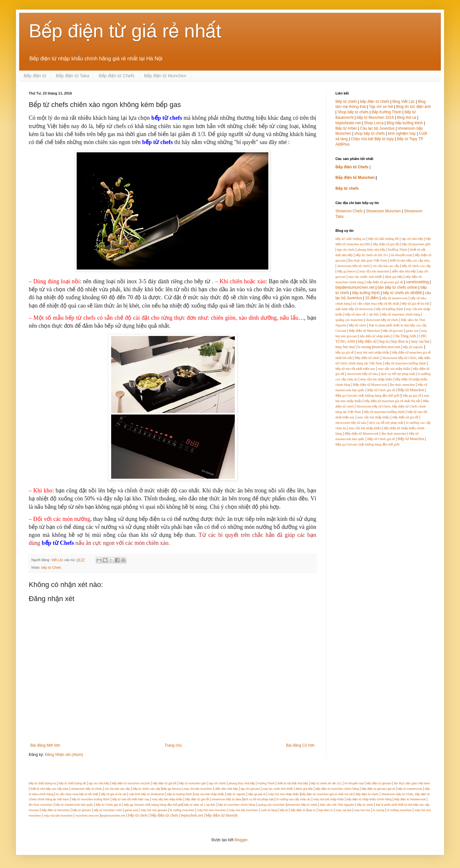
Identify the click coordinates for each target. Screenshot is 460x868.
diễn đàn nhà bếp (404, 271)
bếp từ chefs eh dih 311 (372, 255)
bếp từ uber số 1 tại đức (362, 314)
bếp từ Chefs (51, 567)
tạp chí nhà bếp (412, 239)
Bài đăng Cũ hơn (300, 745)
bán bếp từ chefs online (398, 287)
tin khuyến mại (401, 255)
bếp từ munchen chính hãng (401, 314)
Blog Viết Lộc (403, 102)
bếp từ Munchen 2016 (376, 118)
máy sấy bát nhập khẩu (394, 369)
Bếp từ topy (384, 139)
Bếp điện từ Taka (73, 76)
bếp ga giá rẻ (345, 352)
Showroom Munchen (383, 211)
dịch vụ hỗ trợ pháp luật (398, 374)
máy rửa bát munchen (374, 271)
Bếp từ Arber (346, 128)
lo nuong (364, 347)
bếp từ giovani (393, 331)
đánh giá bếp (394, 277)
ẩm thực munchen (402, 385)
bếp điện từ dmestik (222, 815)
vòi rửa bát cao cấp (386, 266)
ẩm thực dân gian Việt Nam (368, 260)
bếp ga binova (347, 271)
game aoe (412, 331)
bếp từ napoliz (413, 347)
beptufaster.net (348, 123)
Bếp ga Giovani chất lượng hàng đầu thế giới (368, 396)
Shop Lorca (374, 123)
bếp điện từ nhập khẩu (375, 336)
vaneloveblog (417, 282)
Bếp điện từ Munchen (165, 76)
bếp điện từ (367, 341)
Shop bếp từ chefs (353, 112)
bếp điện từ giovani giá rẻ (385, 282)
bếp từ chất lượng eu (350, 239)
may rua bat (420, 341)
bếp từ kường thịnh (390, 309)
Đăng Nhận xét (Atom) (64, 755)
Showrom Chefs (349, 211)
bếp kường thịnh (366, 293)
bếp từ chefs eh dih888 (402, 293)
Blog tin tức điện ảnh (414, 107)
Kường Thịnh (398, 250)
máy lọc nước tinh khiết (365, 277)
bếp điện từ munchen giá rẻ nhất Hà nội (393, 401)
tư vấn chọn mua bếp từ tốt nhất (376, 304)
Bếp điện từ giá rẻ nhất (125, 31)
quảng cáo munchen (349, 320)
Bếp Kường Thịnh (386, 112)
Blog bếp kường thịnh (405, 123)
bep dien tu (400, 341)
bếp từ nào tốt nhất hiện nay (355, 369)
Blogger (241, 840)
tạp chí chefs (346, 250)
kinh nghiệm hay (402, 133)
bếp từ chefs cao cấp (416, 266)
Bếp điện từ (35, 76)
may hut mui (345, 347)
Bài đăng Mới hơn (45, 745)
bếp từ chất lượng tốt (383, 239)
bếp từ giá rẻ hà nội (415, 304)
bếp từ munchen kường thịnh (405, 363)
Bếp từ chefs (346, 102)
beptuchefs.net (192, 815)
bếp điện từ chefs (375, 102)
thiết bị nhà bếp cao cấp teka (410, 260)
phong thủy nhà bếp (371, 250)
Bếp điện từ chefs (367, 358)
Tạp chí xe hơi (381, 107)
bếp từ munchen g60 (416, 244)
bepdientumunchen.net (355, 287)
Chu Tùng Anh (405, 336)
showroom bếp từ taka (362, 374)
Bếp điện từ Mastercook (370, 385)
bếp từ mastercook (395, 298)
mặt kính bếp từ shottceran (354, 309)
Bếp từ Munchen (411, 390)
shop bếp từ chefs (369, 133)
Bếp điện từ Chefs (117, 76)
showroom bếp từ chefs (353, 266)
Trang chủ (173, 745)
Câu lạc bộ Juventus (377, 128)
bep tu (384, 341)
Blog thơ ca (407, 118)
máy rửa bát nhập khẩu (376, 379)
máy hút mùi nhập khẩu (373, 352)
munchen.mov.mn (387, 347)
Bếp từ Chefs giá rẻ (381, 390)
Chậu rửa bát (362, 139)
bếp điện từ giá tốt (386, 244)
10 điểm (372, 298)
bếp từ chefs (357, 325)
